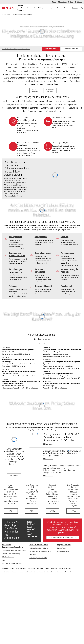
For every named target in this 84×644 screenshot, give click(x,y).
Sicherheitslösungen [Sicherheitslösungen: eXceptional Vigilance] (8, 557)
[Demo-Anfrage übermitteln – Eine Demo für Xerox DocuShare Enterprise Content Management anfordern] (72, 49)
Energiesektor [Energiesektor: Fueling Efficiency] (41, 237)
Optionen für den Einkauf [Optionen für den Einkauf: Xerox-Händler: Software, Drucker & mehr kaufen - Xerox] (39, 545)
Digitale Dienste (6, 15)
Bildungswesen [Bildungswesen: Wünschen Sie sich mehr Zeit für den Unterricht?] (15, 237)
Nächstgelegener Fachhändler (38, 558)
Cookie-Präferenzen (51, 568)
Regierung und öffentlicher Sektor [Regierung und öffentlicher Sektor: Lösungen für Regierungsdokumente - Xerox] (17, 254)
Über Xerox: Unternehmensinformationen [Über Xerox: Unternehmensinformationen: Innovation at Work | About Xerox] (12, 546)
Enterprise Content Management (23, 15)
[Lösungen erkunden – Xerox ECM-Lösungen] (35, 91)
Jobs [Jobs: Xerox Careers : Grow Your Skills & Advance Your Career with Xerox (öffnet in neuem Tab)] (17, 568)
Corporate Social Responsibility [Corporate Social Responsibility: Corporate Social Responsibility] (11, 554)
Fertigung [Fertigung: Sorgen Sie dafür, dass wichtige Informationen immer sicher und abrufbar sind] (13, 286)
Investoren (23, 568)
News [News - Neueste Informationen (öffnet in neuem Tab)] (3, 560)
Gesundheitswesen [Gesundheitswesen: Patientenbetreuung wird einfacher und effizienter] (43, 253)
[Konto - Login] (71, 2)
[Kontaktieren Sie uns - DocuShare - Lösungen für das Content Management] (51, 49)
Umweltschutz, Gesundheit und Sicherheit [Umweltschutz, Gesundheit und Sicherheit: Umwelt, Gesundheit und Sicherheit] (14, 550)
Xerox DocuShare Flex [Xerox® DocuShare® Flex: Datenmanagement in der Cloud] (31, 529)
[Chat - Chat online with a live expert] (54, 2)
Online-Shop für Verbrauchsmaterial (40, 551)
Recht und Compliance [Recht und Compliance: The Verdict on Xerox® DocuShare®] (40, 271)
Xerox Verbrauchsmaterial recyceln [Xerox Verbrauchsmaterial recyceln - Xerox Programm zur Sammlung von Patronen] (12, 563)
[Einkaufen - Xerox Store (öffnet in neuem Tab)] (79, 2)
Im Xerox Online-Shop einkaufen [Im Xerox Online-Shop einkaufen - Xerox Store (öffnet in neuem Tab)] (39, 548)
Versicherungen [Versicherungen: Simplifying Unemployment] (15, 269)
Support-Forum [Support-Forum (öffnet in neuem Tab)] (62, 548)
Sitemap (69, 568)
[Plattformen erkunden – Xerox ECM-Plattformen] (50, 91)
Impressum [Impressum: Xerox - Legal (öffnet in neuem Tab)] (40, 568)
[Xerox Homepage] (8, 8)
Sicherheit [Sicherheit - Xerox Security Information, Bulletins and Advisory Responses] (62, 568)
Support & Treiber (64, 545)
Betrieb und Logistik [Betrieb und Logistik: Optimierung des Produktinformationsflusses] (43, 286)
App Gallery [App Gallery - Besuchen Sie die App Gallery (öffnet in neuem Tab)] (33, 555)
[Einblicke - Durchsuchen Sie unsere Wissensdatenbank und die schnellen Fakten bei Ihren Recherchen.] (75, 8)
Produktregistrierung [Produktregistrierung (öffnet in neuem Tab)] (63, 551)
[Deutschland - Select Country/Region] (62, 2)
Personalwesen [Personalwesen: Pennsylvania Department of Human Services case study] (67, 253)
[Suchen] (82, 8)
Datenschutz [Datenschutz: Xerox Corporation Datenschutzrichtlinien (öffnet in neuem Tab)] (32, 568)
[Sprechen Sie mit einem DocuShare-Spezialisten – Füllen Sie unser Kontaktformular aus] (63, 537)
